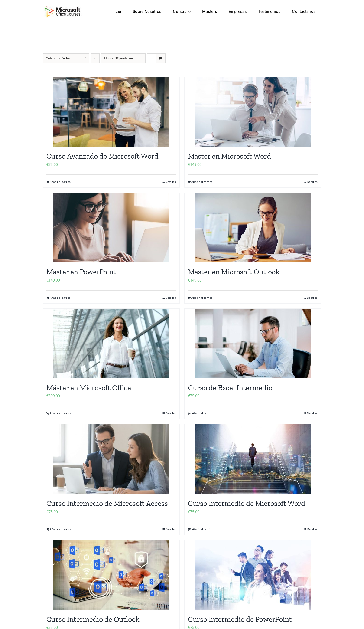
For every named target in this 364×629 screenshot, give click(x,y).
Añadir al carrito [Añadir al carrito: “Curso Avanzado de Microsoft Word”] (60, 182)
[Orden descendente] (95, 58)
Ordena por (58, 58)
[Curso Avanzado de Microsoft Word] (111, 112)
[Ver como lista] (161, 58)
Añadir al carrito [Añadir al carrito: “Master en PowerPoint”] (60, 298)
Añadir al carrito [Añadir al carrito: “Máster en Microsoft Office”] (60, 413)
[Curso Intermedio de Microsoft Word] (253, 459)
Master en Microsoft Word (230, 156)
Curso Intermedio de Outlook (93, 619)
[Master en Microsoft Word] (253, 112)
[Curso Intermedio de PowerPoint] (253, 575)
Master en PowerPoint (81, 272)
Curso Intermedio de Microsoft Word (247, 503)
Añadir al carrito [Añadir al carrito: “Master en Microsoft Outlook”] (202, 298)
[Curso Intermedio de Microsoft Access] (111, 459)
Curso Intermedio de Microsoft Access (107, 503)
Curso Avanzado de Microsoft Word (102, 156)
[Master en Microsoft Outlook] (253, 228)
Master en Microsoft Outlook (234, 272)
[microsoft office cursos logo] (62, 7)
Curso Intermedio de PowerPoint (240, 619)
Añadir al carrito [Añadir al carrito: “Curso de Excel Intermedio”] (202, 413)
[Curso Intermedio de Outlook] (111, 575)
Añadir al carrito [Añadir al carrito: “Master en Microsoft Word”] (202, 182)
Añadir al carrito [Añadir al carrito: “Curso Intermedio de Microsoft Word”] (202, 529)
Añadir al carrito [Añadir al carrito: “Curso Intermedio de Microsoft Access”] (60, 529)
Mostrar (119, 58)
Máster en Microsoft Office (89, 388)
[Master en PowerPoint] (111, 228)
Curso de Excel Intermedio (230, 388)
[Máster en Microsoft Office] (111, 344)
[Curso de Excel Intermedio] (253, 344)
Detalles (171, 182)
